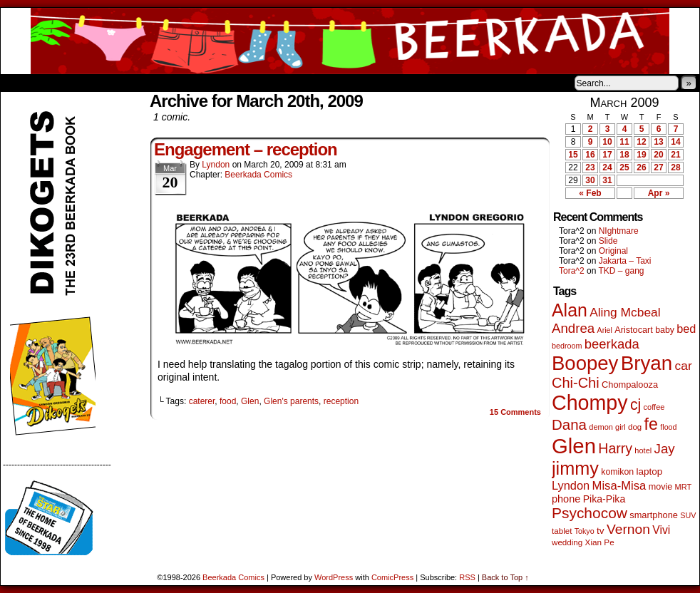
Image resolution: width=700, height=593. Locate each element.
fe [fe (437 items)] (651, 424)
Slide (608, 241)
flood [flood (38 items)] (668, 427)
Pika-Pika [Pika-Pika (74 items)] (604, 499)
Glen (250, 401)
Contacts (161, 83)
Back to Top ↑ (505, 577)
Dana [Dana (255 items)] (569, 424)
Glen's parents (291, 401)
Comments (515, 412)
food (228, 401)
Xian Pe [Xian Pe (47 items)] (600, 542)
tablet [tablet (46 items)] (562, 531)
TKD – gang (621, 271)
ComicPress (392, 577)
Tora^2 (572, 271)
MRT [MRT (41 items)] (684, 487)
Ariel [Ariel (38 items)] (605, 330)
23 (590, 167)
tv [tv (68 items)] (601, 531)
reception (341, 401)
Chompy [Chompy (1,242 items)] (590, 403)
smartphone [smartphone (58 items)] (654, 515)
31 (607, 180)
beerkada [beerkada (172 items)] (612, 344)
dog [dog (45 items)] (635, 427)
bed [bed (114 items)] (686, 329)
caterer (202, 401)
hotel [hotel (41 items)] (643, 450)
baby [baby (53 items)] (665, 330)
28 (675, 167)
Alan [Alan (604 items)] (570, 310)
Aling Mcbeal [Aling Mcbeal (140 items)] (625, 312)
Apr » (659, 193)
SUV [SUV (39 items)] (688, 515)
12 (641, 142)
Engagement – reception (246, 149)
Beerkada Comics (350, 41)
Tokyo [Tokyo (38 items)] (585, 531)
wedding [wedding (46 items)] (567, 542)
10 (607, 142)
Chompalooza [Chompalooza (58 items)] (630, 385)
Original (613, 251)
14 (675, 142)
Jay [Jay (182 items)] (665, 449)
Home (21, 83)
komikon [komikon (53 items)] (617, 472)
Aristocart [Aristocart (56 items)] (634, 330)
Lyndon (216, 165)
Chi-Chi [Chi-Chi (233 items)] (576, 383)
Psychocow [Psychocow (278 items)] (590, 513)
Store (107, 83)
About (63, 83)
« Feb (590, 193)
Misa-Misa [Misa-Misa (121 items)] (619, 486)
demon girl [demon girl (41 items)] (607, 427)
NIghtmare (619, 231)
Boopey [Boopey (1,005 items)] (585, 363)
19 (641, 155)
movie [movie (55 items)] (661, 487)
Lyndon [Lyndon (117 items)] (571, 485)
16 (590, 155)
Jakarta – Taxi (625, 261)
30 (590, 180)
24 (607, 167)
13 (658, 142)
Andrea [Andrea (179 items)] (573, 328)
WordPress (334, 577)
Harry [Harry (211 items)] (615, 448)
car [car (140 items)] (684, 366)
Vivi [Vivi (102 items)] (661, 530)
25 (624, 167)
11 (624, 142)
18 (624, 155)
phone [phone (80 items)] (566, 499)
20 (658, 155)
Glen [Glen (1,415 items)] (574, 446)
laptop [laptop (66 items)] (650, 471)
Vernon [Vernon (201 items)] (628, 529)
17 (607, 155)
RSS (467, 577)
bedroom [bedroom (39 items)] (567, 346)
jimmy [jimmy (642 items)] (575, 468)
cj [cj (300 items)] (635, 405)
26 (641, 167)
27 (658, 167)
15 (573, 155)
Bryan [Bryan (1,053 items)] (647, 363)
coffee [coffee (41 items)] (654, 407)
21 (675, 155)
